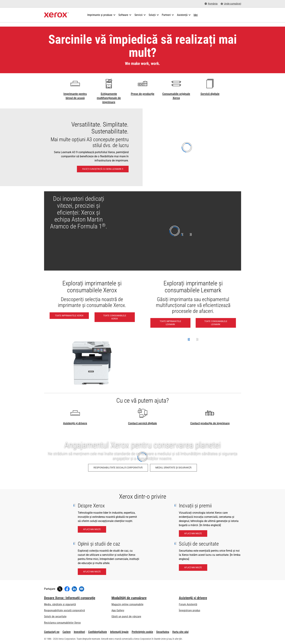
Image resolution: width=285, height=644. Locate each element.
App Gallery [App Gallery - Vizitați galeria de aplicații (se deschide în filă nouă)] (118, 610)
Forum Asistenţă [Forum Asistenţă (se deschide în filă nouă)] (188, 604)
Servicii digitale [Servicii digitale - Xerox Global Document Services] (210, 94)
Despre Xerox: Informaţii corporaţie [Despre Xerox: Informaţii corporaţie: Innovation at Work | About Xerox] (70, 598)
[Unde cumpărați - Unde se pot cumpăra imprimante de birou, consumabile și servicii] (231, 4)
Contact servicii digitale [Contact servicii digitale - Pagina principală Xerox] (142, 423)
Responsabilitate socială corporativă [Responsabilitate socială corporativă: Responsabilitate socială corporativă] (64, 610)
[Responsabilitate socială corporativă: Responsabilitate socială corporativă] (118, 468)
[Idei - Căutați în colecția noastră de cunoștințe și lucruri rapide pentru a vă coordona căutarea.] (196, 15)
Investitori (79, 632)
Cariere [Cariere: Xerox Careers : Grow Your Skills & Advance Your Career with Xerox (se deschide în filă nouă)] (67, 632)
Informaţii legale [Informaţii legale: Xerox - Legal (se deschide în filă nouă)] (119, 632)
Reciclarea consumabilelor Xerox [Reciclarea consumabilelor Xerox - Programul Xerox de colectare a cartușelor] (62, 623)
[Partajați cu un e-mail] (82, 589)
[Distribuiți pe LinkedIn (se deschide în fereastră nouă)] (74, 589)
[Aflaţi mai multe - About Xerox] (92, 529)
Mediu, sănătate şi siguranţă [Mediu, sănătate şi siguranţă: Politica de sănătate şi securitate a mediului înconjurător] (60, 604)
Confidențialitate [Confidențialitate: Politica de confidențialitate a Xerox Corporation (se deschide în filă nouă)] (98, 632)
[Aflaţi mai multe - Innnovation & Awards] (193, 534)
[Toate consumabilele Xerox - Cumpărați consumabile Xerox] (115, 317)
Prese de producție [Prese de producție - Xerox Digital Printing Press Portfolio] (143, 94)
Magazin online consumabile (127, 604)
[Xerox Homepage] (56, 15)
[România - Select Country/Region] (211, 4)
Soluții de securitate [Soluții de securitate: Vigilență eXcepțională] (55, 616)
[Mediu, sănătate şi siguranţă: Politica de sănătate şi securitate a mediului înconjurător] (173, 468)
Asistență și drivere (75, 423)
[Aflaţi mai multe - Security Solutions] (193, 568)
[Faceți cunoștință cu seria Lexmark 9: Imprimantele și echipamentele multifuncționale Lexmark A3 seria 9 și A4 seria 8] (142, 147)
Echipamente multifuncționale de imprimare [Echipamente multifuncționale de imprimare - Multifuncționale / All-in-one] (109, 98)
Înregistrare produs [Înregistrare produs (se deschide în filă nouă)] (190, 610)
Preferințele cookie (142, 632)
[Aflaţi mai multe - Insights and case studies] (92, 572)
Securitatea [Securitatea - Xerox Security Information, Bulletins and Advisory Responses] (163, 632)
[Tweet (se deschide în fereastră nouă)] (60, 589)
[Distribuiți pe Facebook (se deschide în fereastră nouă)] (67, 589)
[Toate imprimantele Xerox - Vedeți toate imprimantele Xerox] (69, 316)
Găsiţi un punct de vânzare (126, 616)
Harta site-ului (180, 632)
